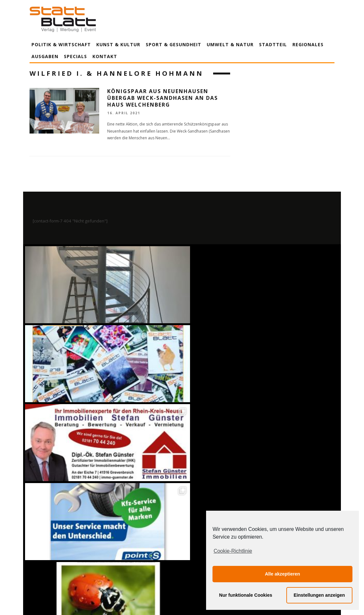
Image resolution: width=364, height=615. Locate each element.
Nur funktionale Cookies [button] (246, 595)
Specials (75, 56)
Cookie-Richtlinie (233, 551)
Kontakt (105, 56)
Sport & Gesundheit (173, 44)
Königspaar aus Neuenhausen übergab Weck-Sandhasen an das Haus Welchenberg (163, 98)
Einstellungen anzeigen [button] (319, 595)
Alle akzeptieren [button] (282, 574)
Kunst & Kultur (118, 44)
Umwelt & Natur (230, 44)
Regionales (308, 44)
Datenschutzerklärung (183, 550)
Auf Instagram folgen (183, 411)
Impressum (113, 550)
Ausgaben (45, 56)
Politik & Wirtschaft (61, 44)
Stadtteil (273, 44)
